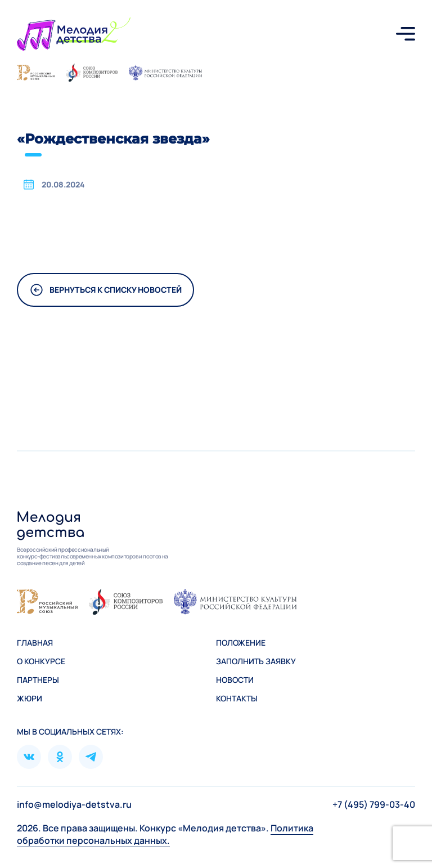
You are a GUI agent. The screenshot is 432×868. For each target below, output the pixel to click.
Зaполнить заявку (256, 661)
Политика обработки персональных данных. (165, 834)
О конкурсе (41, 661)
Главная (35, 643)
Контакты (237, 698)
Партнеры (38, 680)
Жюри (30, 698)
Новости (235, 680)
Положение (241, 643)
